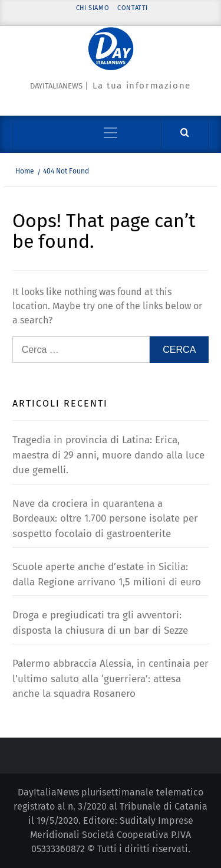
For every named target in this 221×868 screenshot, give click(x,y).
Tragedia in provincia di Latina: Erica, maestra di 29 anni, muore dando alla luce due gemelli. (108, 455)
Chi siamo (93, 8)
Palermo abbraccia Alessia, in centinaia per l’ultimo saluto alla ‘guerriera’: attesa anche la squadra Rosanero (111, 679)
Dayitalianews (56, 86)
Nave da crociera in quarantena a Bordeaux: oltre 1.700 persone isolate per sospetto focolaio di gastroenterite (105, 519)
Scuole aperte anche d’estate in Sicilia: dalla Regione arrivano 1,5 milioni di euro (107, 574)
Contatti (133, 8)
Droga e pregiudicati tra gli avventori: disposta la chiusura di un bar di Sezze (100, 623)
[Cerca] (185, 133)
